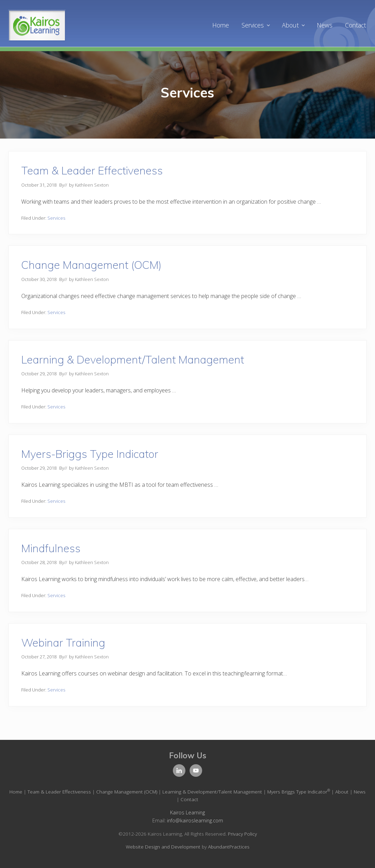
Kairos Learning (187, 812)
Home (16, 792)
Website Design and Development (163, 847)
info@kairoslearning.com (195, 820)
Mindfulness (51, 548)
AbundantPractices (229, 847)
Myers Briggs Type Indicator (299, 792)
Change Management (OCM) (91, 265)
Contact (189, 799)
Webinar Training (63, 643)
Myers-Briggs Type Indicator (90, 454)
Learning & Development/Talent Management (133, 359)
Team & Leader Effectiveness (92, 170)
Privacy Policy (242, 834)
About (342, 792)
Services (56, 218)
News (360, 792)
